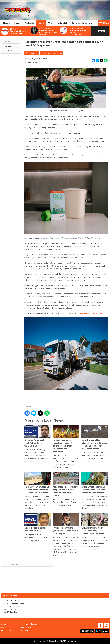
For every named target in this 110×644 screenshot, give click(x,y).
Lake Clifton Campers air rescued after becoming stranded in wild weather (38, 483)
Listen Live (100, 33)
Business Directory (82, 23)
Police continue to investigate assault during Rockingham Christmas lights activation (66, 439)
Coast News (7, 41)
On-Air (4, 627)
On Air (17, 23)
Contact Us (6, 630)
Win (50, 23)
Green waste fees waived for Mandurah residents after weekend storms (95, 483)
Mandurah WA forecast (82, 589)
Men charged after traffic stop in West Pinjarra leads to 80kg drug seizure (66, 484)
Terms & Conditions (28, 624)
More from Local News (53, 53)
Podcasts (29, 23)
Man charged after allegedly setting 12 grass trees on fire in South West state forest (95, 437)
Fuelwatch (62, 23)
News (41, 23)
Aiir (61, 641)
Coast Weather (8, 51)
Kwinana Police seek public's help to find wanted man (38, 436)
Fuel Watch (12, 596)
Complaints (25, 630)
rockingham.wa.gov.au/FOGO (90, 313)
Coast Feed (7, 46)
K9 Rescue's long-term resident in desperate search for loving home (95, 524)
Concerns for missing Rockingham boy (38, 522)
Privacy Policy (25, 627)
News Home (33, 53)
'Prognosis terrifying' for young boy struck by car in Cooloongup (66, 524)
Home (6, 23)
